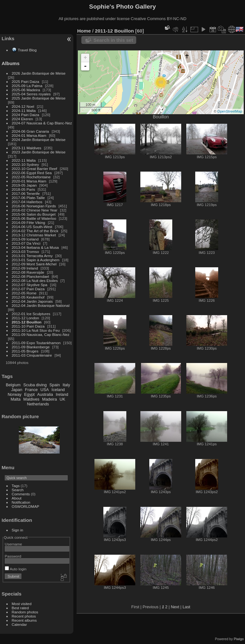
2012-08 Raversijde (28, 272)
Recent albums (24, 620)
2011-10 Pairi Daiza (28, 326)
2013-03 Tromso (26, 252)
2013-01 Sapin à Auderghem (36, 260)
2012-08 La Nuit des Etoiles (35, 281)
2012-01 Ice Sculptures (31, 314)
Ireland (62, 394)
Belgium (13, 385)
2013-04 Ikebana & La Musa (35, 247)
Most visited (22, 604)
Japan (17, 390)
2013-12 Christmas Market (34, 235)
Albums (11, 63)
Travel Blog (27, 50)
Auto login (16, 569)
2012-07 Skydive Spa (30, 285)
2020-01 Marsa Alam (29, 181)
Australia (45, 394)
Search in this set (113, 40)
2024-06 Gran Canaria (30, 131)
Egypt (30, 394)
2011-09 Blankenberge (31, 347)
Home (84, 31)
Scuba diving (35, 385)
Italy (66, 385)
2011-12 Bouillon (27, 322)
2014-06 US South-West (32, 227)
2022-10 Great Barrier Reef (35, 169)
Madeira (49, 399)
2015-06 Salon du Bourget (34, 214)
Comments (21, 494)
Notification (21, 502)
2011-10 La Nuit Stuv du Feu (36, 330)
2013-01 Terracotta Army (32, 256)
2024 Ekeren (22, 119)
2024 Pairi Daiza (26, 115)
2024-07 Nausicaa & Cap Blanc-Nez (42, 123)
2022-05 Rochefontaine (31, 177)
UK (63, 399)
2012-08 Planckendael (30, 276)
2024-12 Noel (23, 106)
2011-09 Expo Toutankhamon (36, 343)
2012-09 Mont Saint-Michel (34, 264)
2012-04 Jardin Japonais (32, 301)
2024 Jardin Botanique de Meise (39, 140)
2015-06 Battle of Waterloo (34, 218)
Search (18, 490)
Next (175, 607)
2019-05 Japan (24, 185)
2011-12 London (26, 318)
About (17, 498)
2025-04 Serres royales (31, 94)
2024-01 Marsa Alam (29, 135)
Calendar (19, 624)
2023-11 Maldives (27, 148)
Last (186, 607)
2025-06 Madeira (26, 90)
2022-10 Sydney (26, 164)
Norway (15, 394)
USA (45, 390)
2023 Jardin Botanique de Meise (39, 152)
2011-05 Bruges (25, 351)
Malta (15, 399)
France (31, 390)
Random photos (25, 612)
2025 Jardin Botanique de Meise (39, 98)
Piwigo (239, 639)
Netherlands (38, 404)
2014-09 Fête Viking (29, 222)
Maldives (31, 399)
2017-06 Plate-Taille (28, 198)
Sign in (18, 530)
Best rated (20, 608)
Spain (55, 385)
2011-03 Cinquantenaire (32, 355)
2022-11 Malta (24, 160)
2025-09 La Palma (27, 86)
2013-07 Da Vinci (26, 243)
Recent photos (24, 616)
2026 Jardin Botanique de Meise (39, 73)
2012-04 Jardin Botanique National (41, 305)
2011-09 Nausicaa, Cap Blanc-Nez (41, 334)
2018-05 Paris (23, 189)
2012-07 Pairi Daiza (28, 289)
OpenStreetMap (230, 111)
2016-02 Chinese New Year (35, 210)
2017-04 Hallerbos (27, 202)
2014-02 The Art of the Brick (35, 231)
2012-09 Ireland (25, 268)
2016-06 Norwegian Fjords (34, 206)
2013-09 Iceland (25, 239)
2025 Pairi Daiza (26, 81)
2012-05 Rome (24, 293)
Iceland (58, 390)
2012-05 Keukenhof (28, 297)
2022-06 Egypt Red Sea (32, 173)
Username (13, 544)
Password (13, 556)
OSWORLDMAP (26, 506)
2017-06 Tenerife (26, 193)
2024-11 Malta (24, 111)
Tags (16, 486)
